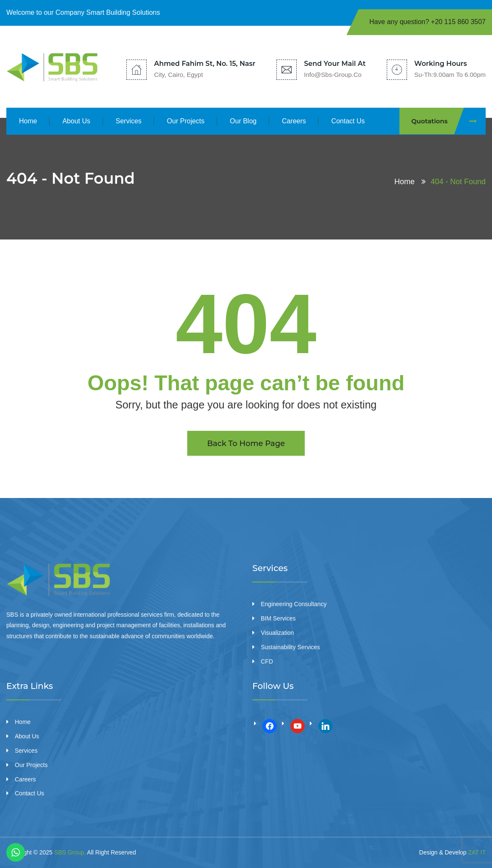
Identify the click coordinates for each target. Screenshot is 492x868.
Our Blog (243, 121)
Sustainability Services (290, 647)
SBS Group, (70, 852)
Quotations (448, 121)
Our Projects (186, 121)
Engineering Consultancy (294, 604)
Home (28, 121)
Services (129, 121)
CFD (267, 661)
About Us (77, 121)
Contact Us (348, 121)
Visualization (277, 633)
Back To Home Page (246, 444)
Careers (294, 121)
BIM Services (278, 618)
